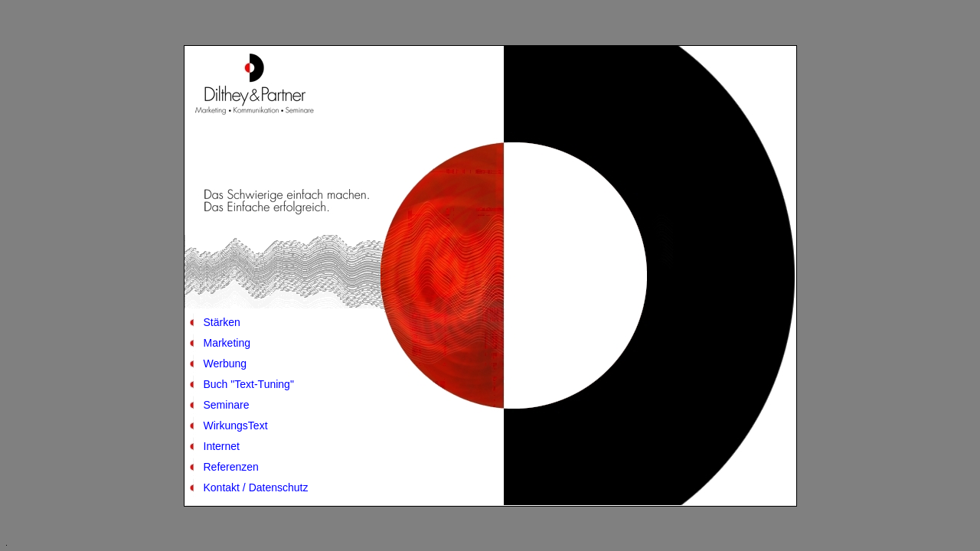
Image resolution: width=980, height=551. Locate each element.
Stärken (222, 322)
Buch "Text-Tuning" (249, 384)
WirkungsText (236, 425)
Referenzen (231, 467)
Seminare (227, 405)
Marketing (227, 343)
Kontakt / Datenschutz (256, 487)
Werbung (225, 364)
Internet (222, 446)
